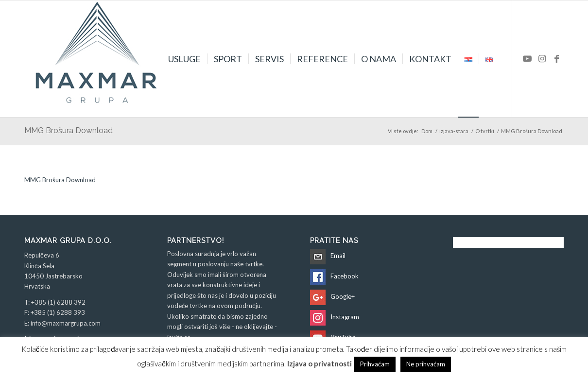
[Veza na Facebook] (556, 58)
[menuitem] (184, 59)
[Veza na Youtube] (527, 58)
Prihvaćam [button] (375, 364)
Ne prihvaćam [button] (426, 364)
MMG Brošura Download (69, 130)
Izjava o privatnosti (320, 363)
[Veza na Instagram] (542, 58)
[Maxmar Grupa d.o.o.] (97, 59)
